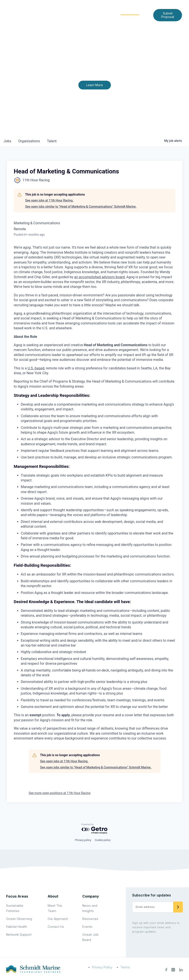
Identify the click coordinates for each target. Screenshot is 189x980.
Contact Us (117, 18)
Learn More (95, 85)
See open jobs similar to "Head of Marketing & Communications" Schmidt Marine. (81, 207)
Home (59, 11)
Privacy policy (83, 840)
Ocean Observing (19, 919)
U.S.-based (36, 368)
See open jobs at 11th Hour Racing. (49, 200)
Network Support (19, 935)
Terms (125, 967)
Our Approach (58, 919)
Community (130, 11)
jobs (7, 141)
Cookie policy (103, 840)
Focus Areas (101, 11)
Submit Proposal (168, 15)
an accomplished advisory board (99, 277)
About (76, 11)
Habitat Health (17, 927)
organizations (29, 141)
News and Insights (87, 18)
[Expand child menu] (84, 12)
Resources (90, 919)
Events (87, 927)
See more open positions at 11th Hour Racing (60, 793)
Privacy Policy (102, 967)
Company (91, 896)
